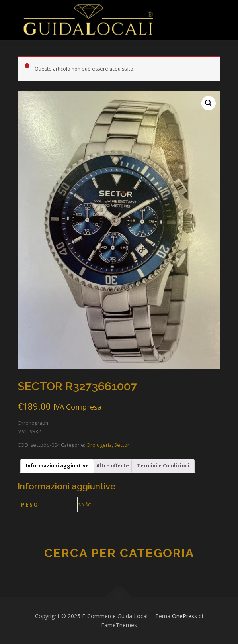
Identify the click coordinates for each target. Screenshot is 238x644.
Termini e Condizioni (163, 466)
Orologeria (99, 445)
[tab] (57, 466)
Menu (174, 15)
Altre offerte (113, 466)
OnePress (184, 616)
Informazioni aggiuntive (57, 466)
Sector (122, 445)
